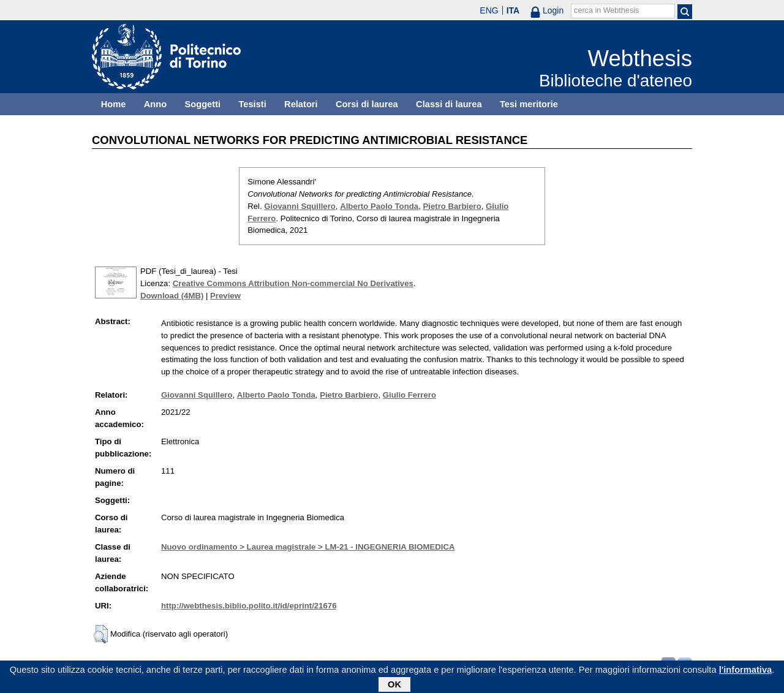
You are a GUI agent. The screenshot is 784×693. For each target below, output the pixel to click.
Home (114, 104)
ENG (489, 10)
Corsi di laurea (367, 104)
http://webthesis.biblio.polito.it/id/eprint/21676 (249, 606)
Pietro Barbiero (452, 206)
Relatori (301, 104)
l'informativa (746, 672)
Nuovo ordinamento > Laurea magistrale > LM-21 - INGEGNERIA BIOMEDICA (308, 547)
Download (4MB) (172, 296)
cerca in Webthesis (606, 10)
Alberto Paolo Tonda (379, 206)
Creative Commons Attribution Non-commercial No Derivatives (293, 283)
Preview (225, 296)
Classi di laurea (449, 104)
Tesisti (252, 104)
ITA (513, 10)
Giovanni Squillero (300, 206)
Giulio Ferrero (409, 395)
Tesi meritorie (529, 104)
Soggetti (202, 104)
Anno (155, 104)
